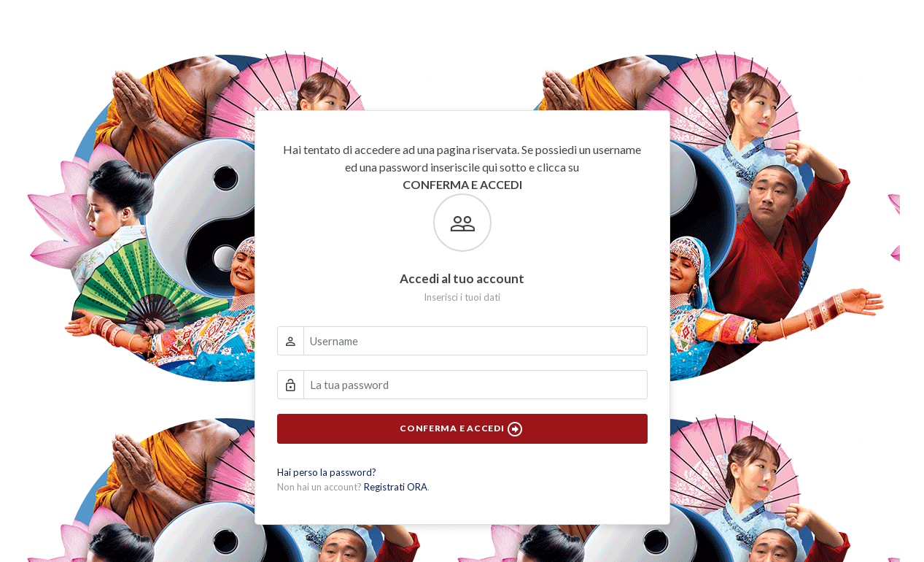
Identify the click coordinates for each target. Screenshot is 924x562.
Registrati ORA (396, 487)
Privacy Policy (484, 530)
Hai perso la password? (327, 472)
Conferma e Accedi (462, 429)
